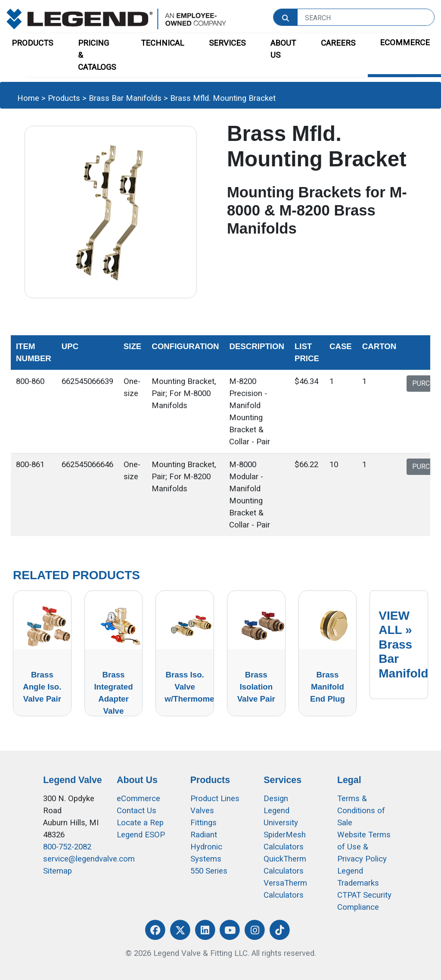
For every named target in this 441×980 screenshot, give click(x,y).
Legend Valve (72, 780)
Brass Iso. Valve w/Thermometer (194, 687)
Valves (202, 811)
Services (283, 780)
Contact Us (137, 811)
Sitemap (57, 871)
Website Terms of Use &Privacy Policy (364, 847)
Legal (349, 780)
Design (276, 799)
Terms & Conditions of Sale (361, 811)
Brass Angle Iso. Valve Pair (42, 687)
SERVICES (227, 43)
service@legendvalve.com (89, 859)
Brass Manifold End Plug (328, 687)
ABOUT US (283, 49)
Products (64, 98)
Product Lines (215, 799)
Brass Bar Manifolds (125, 98)
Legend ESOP (141, 835)
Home (28, 98)
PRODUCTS (32, 43)
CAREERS (338, 43)
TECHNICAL (162, 43)
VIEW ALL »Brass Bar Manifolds (407, 644)
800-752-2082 (67, 847)
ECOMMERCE (405, 43)
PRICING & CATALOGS (97, 55)
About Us (137, 780)
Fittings (203, 823)
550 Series (209, 871)
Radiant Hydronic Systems (206, 847)
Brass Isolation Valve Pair (256, 687)
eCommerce (138, 799)
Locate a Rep (140, 823)
